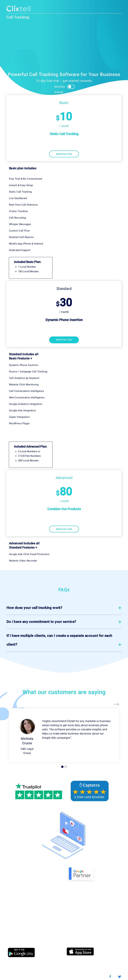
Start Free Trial (64, 154)
